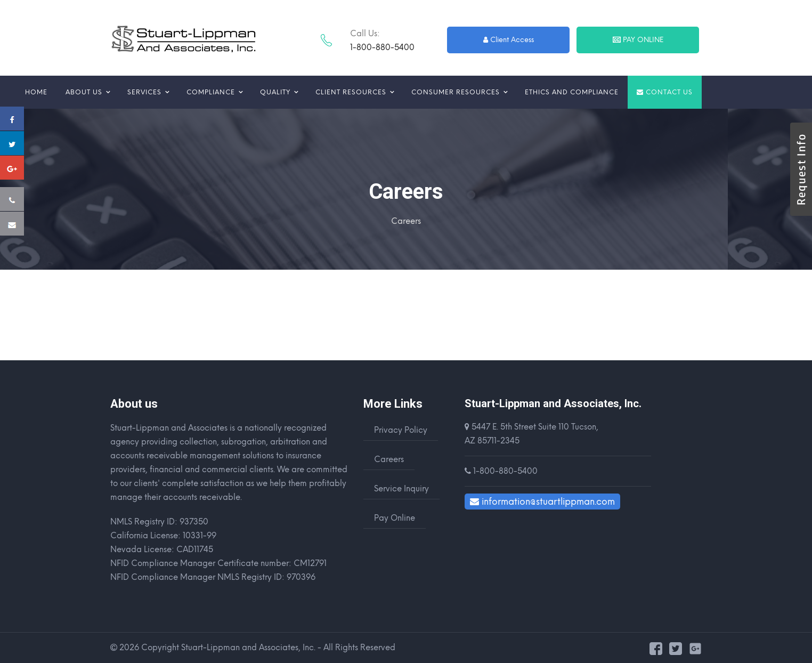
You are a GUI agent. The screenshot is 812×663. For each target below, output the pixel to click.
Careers (389, 459)
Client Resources (351, 92)
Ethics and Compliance (572, 92)
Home (36, 92)
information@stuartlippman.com (542, 502)
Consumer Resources (456, 92)
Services (144, 92)
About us (84, 92)
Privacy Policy (401, 430)
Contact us (665, 92)
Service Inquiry (401, 489)
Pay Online (639, 40)
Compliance (211, 92)
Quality (275, 92)
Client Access (509, 40)
